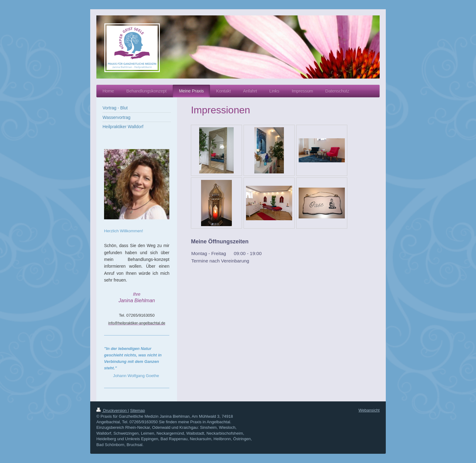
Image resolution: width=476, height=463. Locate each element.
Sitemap (137, 410)
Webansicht (369, 410)
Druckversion (112, 410)
